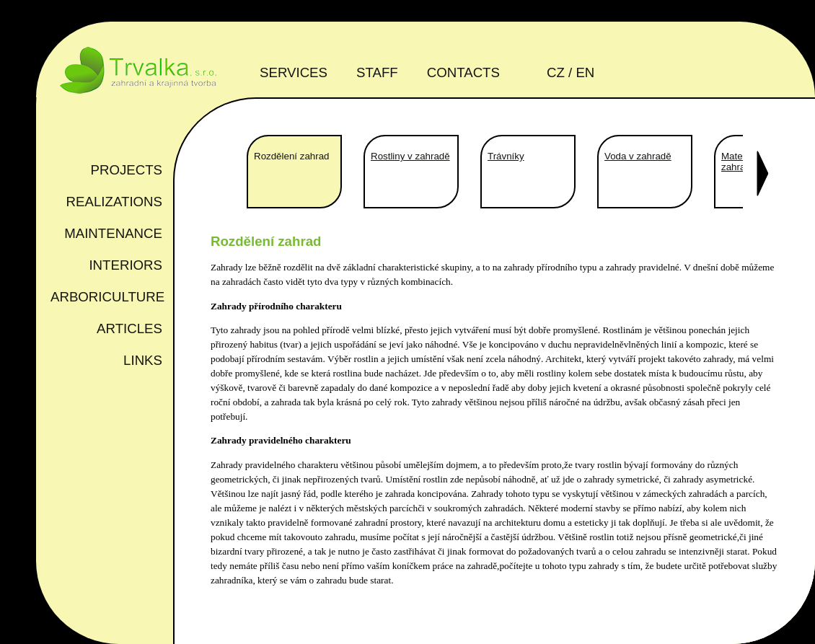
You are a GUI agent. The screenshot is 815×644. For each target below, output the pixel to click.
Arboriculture (107, 297)
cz (556, 72)
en (585, 72)
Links (143, 360)
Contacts (463, 72)
